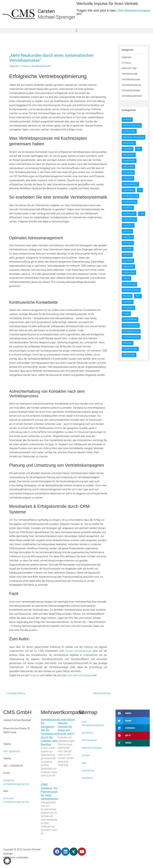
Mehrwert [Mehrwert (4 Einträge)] (128, 240)
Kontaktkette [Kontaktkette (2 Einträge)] (129, 193)
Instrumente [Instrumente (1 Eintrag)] (129, 170)
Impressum (88, 778)
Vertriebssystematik (42, 66)
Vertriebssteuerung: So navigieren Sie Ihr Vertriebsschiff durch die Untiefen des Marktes (54, 733)
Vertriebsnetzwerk (131, 79)
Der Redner (88, 733)
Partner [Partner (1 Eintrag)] (127, 288)
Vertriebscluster (130, 74)
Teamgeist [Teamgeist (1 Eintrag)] (128, 311)
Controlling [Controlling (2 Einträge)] (128, 152)
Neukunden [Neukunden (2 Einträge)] (129, 270)
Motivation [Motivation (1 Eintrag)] (128, 258)
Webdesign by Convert (115, 854)
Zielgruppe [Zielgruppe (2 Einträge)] (128, 353)
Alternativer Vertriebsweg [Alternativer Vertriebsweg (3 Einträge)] (129, 139)
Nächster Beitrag (102, 693)
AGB (84, 763)
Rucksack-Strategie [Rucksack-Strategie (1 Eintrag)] (132, 299)
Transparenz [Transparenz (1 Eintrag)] (129, 317)
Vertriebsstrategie (131, 90)
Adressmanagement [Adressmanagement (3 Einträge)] (132, 125)
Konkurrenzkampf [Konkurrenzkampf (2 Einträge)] (131, 187)
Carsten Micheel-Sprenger (78, 651)
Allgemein (14, 66)
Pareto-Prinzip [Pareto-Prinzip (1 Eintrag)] (130, 282)
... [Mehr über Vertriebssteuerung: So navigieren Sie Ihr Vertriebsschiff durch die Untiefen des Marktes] (41, 782)
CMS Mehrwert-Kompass (81, 675)
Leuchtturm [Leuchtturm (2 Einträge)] (129, 234)
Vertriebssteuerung (132, 85)
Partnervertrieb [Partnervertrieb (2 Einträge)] (130, 293)
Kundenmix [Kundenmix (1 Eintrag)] (129, 211)
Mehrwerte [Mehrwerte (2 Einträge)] (128, 246)
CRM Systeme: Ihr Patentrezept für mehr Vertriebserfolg (50, 792)
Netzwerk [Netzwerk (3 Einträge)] (128, 264)
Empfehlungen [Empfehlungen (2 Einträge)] (130, 164)
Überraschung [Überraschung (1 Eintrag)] (130, 364)
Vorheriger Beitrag (15, 693)
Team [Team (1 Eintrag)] (139, 305)
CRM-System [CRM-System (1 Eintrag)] (129, 158)
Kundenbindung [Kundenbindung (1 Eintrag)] (131, 205)
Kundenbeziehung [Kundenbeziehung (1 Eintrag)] (132, 199)
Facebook (35, 675)
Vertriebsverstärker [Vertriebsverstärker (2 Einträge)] (132, 347)
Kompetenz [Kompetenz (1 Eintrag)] (129, 181)
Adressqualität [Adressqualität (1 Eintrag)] (130, 131)
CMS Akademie (90, 741)
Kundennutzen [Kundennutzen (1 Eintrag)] (130, 217)
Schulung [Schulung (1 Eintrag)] (128, 305)
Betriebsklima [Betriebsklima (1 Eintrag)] (129, 146)
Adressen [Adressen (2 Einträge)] (128, 119)
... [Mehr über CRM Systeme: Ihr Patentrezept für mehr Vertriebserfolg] (41, 840)
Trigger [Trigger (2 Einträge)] (127, 323)
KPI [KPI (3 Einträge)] (141, 193)
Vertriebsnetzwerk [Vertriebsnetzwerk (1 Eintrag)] (131, 335)
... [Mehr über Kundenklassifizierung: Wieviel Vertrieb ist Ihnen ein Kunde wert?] (58, 771)
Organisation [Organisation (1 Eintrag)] (129, 276)
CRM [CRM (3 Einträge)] (141, 152)
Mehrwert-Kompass (92, 748)
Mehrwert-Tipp (129, 68)
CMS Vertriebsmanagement (93, 724)
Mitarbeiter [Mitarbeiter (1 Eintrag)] (128, 252)
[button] (76, 31)
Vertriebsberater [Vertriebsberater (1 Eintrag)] (130, 329)
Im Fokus (26, 66)
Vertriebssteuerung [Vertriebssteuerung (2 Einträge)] (132, 341)
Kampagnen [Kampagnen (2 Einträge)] (129, 175)
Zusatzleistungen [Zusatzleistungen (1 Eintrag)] (131, 358)
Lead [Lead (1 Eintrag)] (126, 223)
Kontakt (86, 756)
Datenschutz (88, 771)
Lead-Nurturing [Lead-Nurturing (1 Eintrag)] (130, 229)
